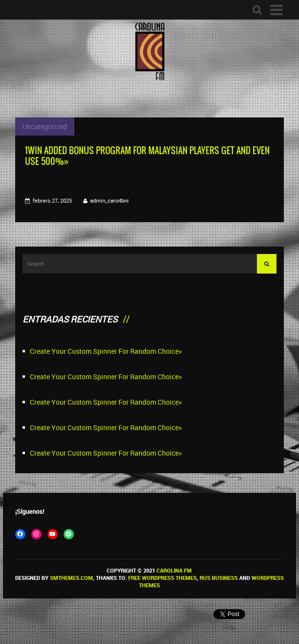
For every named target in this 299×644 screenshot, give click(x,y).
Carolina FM (174, 570)
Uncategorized (45, 126)
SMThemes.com (71, 578)
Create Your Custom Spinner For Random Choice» (106, 351)
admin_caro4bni (109, 200)
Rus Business (219, 578)
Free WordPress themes (162, 578)
